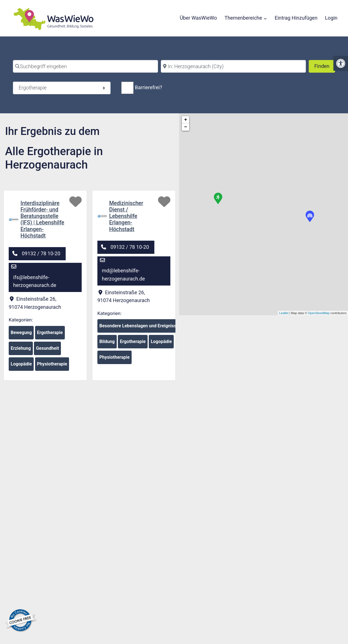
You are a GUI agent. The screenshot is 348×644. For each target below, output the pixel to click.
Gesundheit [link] (47, 350)
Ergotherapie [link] (50, 334)
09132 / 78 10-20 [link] (41, 255)
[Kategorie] (62, 88)
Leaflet (284, 313)
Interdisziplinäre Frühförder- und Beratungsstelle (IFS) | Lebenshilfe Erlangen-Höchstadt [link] (43, 220)
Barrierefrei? (148, 87)
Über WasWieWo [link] (198, 18)
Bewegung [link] (21, 334)
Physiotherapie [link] (52, 366)
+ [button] (186, 120)
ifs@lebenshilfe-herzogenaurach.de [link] (35, 283)
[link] (341, 63)
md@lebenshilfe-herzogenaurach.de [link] (123, 276)
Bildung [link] (107, 343)
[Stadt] (233, 66)
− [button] (186, 127)
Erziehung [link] (21, 350)
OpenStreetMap (319, 313)
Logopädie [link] (21, 366)
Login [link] (331, 18)
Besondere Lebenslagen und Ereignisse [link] (139, 328)
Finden (325, 65)
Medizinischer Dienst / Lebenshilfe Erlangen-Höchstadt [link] (127, 217)
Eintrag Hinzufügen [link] (296, 18)
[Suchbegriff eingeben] (85, 66)
